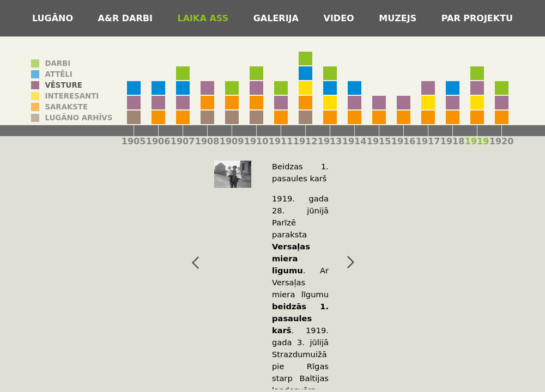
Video (341, 18)
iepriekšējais (181, 262)
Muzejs (399, 18)
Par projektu (477, 18)
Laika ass (205, 18)
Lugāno (54, 18)
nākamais (337, 262)
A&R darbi (127, 18)
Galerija (278, 18)
